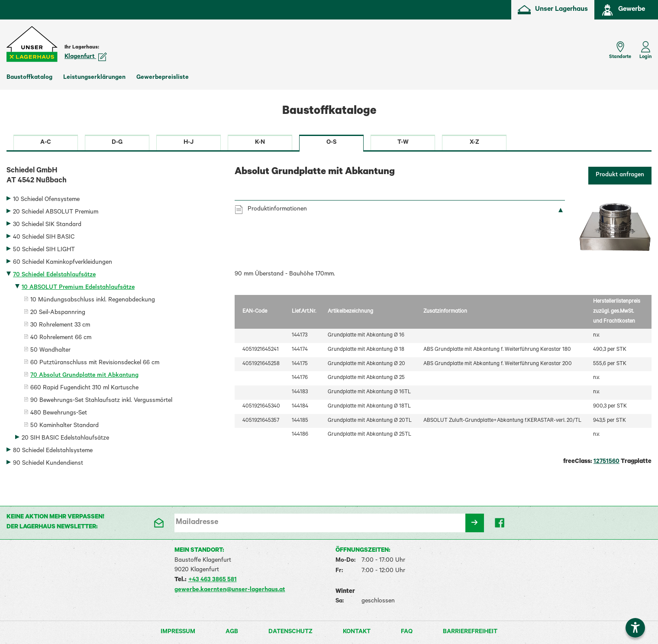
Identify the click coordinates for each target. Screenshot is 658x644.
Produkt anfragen (620, 175)
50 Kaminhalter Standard (65, 426)
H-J (189, 143)
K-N (260, 143)
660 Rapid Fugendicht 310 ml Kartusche (84, 388)
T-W (403, 143)
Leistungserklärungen (94, 78)
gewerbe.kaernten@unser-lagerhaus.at (230, 590)
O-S (331, 143)
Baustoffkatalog (29, 78)
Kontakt (357, 632)
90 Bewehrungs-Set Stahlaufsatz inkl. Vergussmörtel (101, 401)
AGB (232, 632)
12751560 (606, 462)
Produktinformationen (277, 210)
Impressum (178, 632)
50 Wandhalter (50, 351)
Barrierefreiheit (470, 632)
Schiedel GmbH (114, 177)
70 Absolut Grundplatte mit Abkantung (84, 376)
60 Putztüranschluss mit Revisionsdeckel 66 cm (95, 363)
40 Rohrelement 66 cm (61, 338)
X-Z (474, 143)
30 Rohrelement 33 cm (60, 326)
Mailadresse (197, 523)
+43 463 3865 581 (213, 580)
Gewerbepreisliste (163, 78)
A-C (46, 143)
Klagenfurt (86, 57)
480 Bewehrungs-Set (59, 414)
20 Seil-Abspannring (58, 313)
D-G (117, 143)
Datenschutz (290, 632)
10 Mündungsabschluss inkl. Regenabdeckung (93, 301)
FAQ (407, 632)
